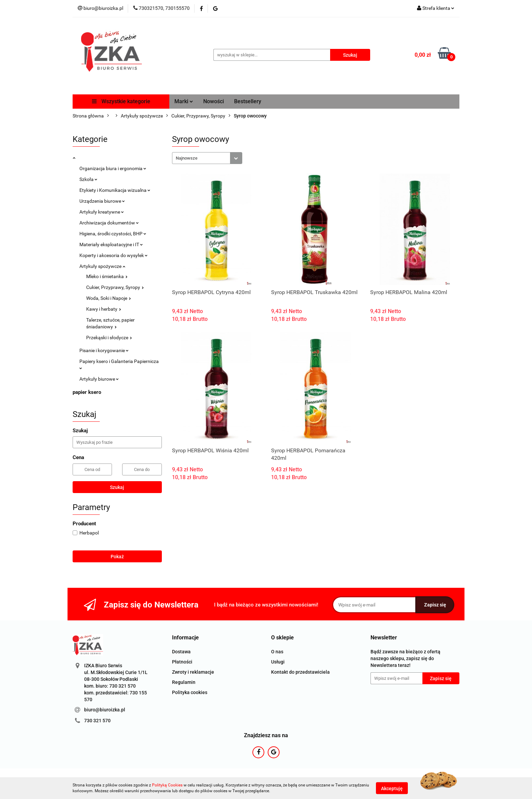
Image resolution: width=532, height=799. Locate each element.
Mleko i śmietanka (107, 276)
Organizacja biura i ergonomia (113, 168)
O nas (277, 652)
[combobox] (207, 158)
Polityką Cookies (167, 785)
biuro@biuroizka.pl (105, 710)
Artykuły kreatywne (102, 212)
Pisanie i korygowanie (104, 350)
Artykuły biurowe (99, 379)
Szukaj (117, 487)
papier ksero (87, 392)
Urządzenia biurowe (102, 201)
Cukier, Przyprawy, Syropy (115, 287)
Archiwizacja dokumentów (109, 223)
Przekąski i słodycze (109, 338)
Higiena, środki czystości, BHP (113, 234)
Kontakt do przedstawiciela (300, 672)
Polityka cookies (190, 692)
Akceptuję (392, 788)
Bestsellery (248, 101)
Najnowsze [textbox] (187, 158)
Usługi (278, 662)
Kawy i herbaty (104, 309)
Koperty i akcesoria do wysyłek (113, 255)
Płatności (182, 662)
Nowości (214, 101)
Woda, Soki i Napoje (109, 298)
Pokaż (117, 557)
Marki (184, 101)
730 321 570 (97, 721)
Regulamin (184, 682)
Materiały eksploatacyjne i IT (111, 244)
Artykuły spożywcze (102, 266)
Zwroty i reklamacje (193, 672)
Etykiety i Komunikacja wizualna (115, 190)
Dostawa (181, 652)
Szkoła (88, 179)
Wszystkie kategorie (121, 101)
